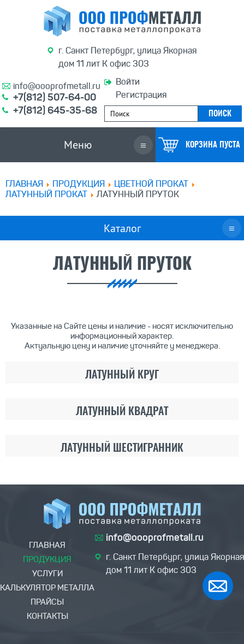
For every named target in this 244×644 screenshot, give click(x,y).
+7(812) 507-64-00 (55, 97)
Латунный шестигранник (122, 448)
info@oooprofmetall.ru (57, 86)
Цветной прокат (151, 184)
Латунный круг (122, 375)
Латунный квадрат (122, 412)
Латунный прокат (46, 194)
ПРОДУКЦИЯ (79, 184)
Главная (24, 184)
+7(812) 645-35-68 (55, 110)
